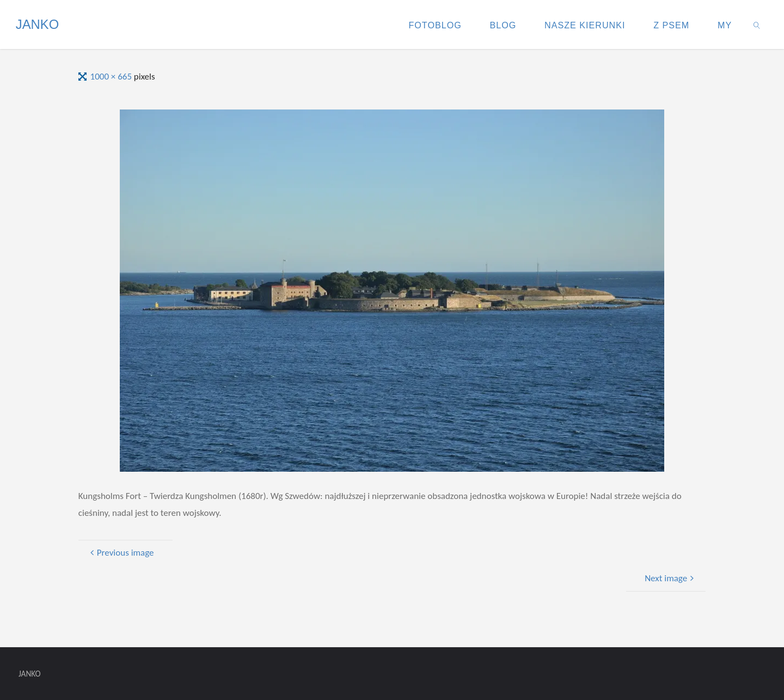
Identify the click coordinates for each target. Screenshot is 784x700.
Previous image (121, 553)
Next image (670, 578)
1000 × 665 (112, 77)
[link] (757, 25)
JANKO (37, 24)
